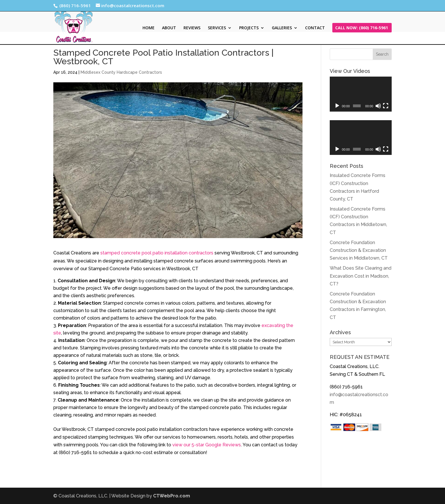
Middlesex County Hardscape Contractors (121, 72)
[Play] (337, 106)
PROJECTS (249, 28)
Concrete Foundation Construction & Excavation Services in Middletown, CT (359, 250)
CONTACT (315, 28)
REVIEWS (192, 28)
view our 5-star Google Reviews (207, 445)
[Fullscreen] (386, 106)
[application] (361, 94)
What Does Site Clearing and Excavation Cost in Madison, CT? (361, 276)
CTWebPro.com (172, 496)
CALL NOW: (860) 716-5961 (362, 28)
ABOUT (169, 28)
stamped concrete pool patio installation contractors (157, 253)
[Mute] (378, 106)
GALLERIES (282, 28)
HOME (149, 28)
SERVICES (217, 28)
